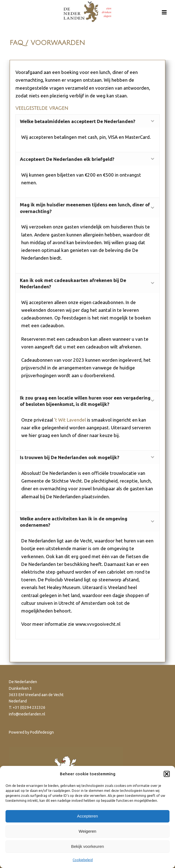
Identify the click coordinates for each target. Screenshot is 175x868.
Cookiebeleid (83, 860)
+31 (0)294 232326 (29, 707)
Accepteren (87, 816)
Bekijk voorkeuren (87, 846)
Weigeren (87, 831)
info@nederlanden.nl (27, 714)
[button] (167, 774)
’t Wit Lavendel (70, 420)
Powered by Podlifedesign (31, 732)
